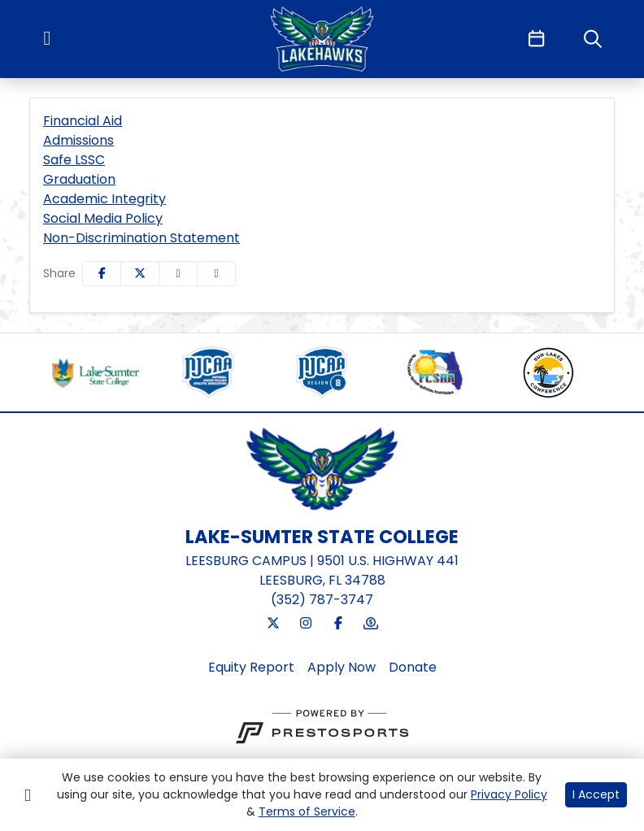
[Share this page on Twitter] (140, 274)
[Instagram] (306, 624)
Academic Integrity (104, 199)
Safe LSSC (74, 160)
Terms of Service (307, 811)
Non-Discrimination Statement (141, 238)
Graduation (79, 179)
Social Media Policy (103, 218)
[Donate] (371, 624)
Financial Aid (83, 121)
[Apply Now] (342, 668)
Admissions (78, 140)
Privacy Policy (509, 794)
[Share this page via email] (178, 274)
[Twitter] (273, 624)
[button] (216, 274)
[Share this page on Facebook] (102, 274)
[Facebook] (338, 624)
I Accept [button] (596, 794)
